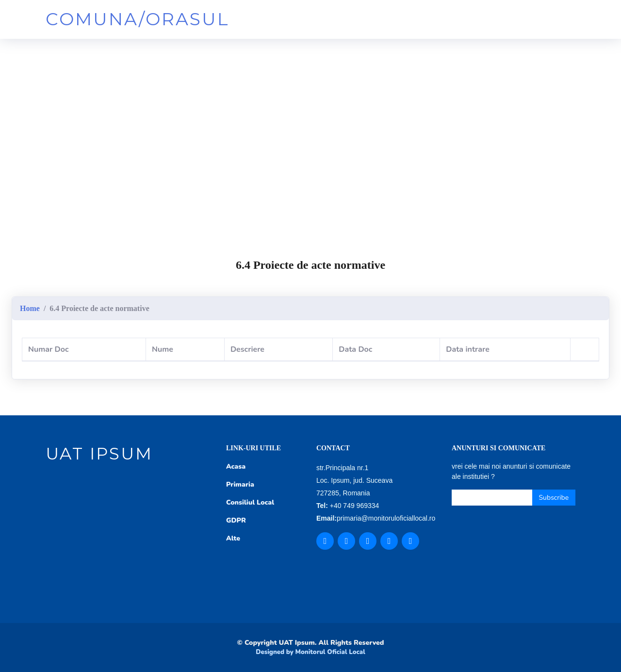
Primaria (240, 484)
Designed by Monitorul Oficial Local (310, 652)
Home (30, 308)
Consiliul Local (250, 502)
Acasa (236, 467)
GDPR (236, 520)
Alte (233, 538)
